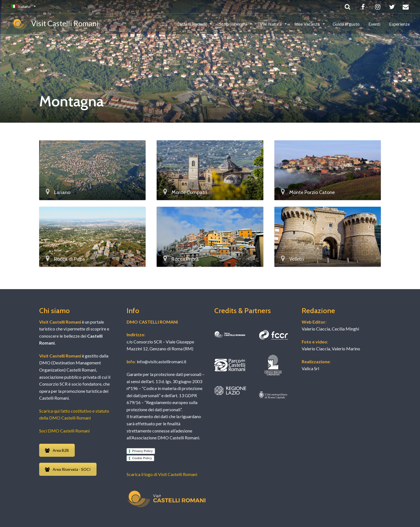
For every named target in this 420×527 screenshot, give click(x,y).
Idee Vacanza (307, 24)
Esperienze (399, 24)
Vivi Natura (271, 24)
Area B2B (57, 450)
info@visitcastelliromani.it (161, 361)
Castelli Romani (192, 24)
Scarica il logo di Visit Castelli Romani (162, 474)
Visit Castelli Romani (55, 24)
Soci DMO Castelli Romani (64, 431)
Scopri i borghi (233, 24)
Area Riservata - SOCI (68, 469)
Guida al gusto (346, 24)
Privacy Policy (142, 451)
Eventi (374, 24)
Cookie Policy (142, 458)
